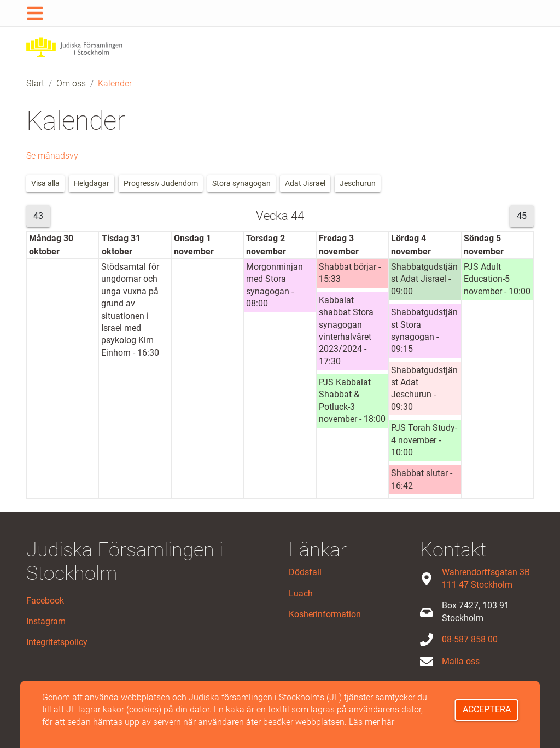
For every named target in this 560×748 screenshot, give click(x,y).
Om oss (71, 83)
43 (38, 216)
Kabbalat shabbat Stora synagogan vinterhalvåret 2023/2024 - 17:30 (346, 331)
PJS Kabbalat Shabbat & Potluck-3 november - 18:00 (352, 401)
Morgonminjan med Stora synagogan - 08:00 (275, 285)
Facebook (45, 601)
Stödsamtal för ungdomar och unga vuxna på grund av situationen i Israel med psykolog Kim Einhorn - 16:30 (130, 310)
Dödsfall (305, 572)
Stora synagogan (241, 183)
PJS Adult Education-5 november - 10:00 (497, 279)
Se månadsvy (52, 156)
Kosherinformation (325, 614)
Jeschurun (358, 183)
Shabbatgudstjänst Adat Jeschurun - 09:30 (424, 389)
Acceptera (487, 709)
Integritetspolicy (57, 642)
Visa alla (45, 183)
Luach (301, 593)
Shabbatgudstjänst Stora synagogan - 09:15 (424, 330)
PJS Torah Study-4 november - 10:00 (424, 440)
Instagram (46, 621)
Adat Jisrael (305, 183)
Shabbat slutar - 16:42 (422, 479)
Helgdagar (92, 183)
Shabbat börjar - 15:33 (350, 273)
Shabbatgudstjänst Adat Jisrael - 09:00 (424, 279)
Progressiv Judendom (161, 183)
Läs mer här (372, 722)
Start (35, 83)
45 (522, 216)
